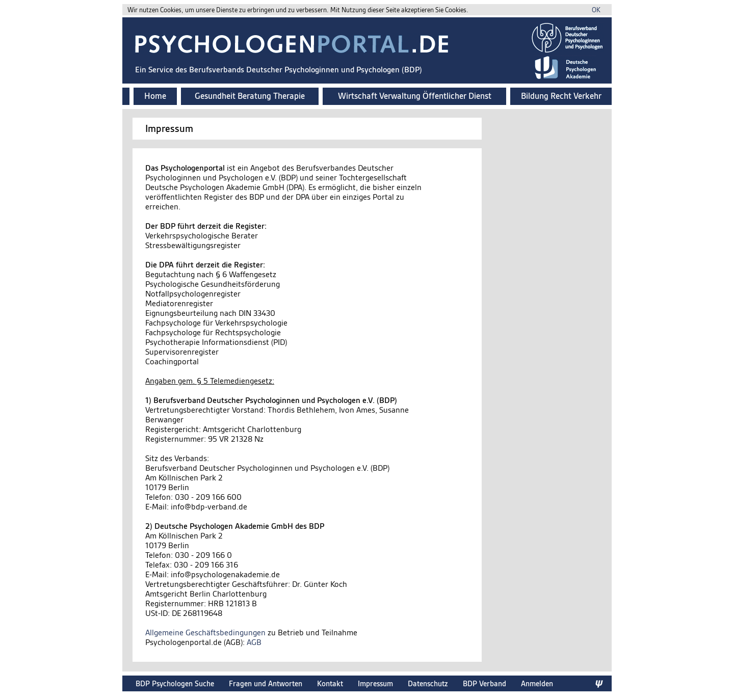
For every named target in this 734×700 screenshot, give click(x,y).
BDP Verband (484, 683)
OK (596, 10)
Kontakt (330, 683)
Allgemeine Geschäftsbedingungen (205, 632)
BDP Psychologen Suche (175, 683)
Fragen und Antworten (266, 683)
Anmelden (537, 683)
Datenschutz (428, 683)
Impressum (375, 683)
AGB (254, 642)
